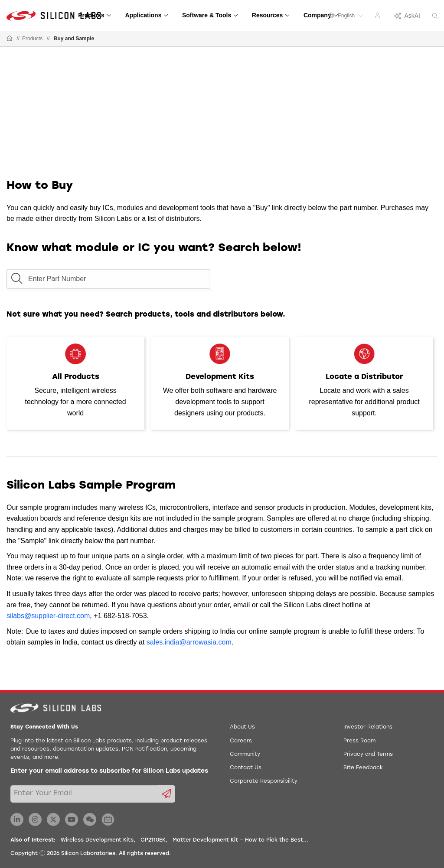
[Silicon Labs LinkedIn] (17, 819)
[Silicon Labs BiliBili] (108, 819)
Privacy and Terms (368, 755)
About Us (242, 727)
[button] (16, 276)
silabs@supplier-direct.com (48, 616)
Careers (241, 741)
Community (245, 755)
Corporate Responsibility (264, 781)
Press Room (359, 741)
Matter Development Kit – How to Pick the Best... (240, 840)
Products (32, 39)
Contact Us (246, 768)
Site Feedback (363, 768)
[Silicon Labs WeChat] (90, 819)
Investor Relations (368, 727)
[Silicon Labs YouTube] (72, 819)
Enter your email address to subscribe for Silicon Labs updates (109, 771)
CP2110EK (153, 840)
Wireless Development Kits (97, 840)
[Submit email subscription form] (167, 794)
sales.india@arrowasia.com (189, 642)
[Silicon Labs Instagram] (35, 819)
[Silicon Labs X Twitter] (53, 819)
